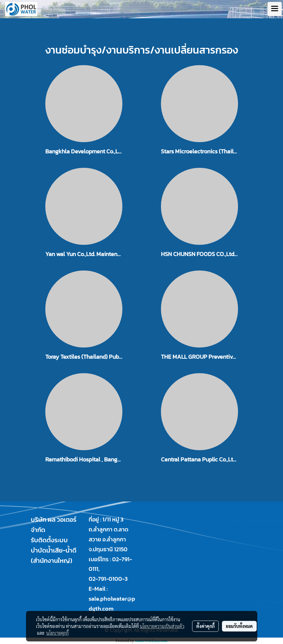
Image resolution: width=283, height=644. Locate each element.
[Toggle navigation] (275, 9)
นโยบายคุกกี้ (57, 633)
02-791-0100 (105, 579)
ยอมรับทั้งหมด (239, 626)
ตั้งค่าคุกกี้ (205, 626)
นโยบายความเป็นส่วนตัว (162, 626)
